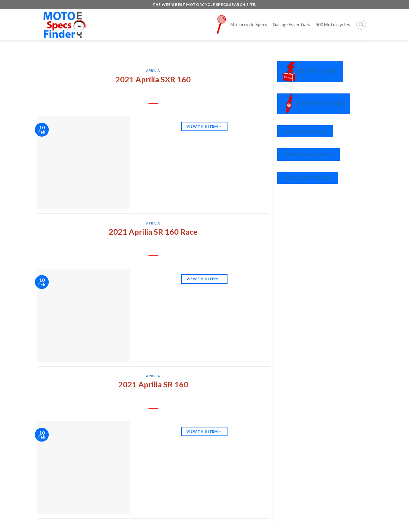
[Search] (361, 25)
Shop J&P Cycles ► (308, 178)
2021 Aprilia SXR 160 (153, 79)
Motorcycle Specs (242, 25)
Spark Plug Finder (314, 104)
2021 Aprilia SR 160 (153, 384)
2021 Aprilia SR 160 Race (153, 232)
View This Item (204, 126)
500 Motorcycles (333, 25)
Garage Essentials (291, 25)
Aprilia (153, 70)
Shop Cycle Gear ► (308, 154)
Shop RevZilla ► (305, 131)
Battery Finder (310, 72)
